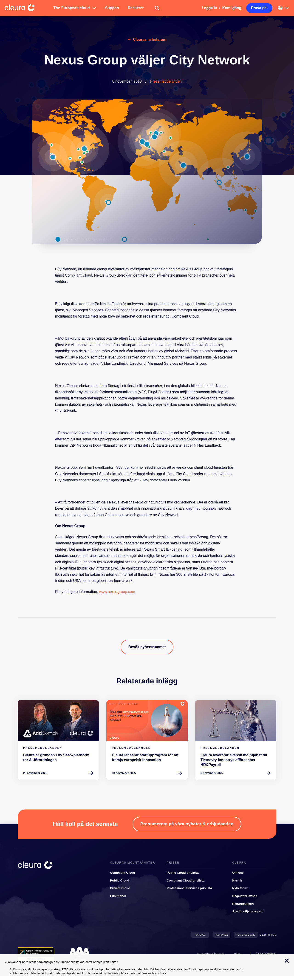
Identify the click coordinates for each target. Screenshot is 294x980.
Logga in (210, 8)
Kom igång (232, 8)
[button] (75, 8)
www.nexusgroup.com (117, 592)
